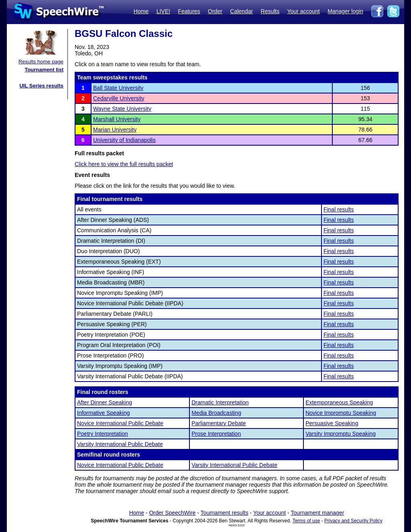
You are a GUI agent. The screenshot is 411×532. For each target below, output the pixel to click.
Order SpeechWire (172, 513)
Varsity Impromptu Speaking (341, 434)
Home (141, 11)
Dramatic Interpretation (220, 402)
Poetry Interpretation (103, 434)
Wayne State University (122, 109)
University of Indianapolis (124, 140)
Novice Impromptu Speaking (341, 413)
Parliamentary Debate (219, 423)
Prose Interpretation (216, 434)
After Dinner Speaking (105, 402)
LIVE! (163, 11)
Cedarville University (119, 98)
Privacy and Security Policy (353, 521)
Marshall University (117, 119)
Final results (339, 209)
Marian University (115, 130)
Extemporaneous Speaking (339, 402)
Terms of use (306, 521)
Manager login (345, 11)
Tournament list (44, 70)
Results (270, 11)
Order (215, 11)
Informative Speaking (104, 413)
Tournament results (225, 513)
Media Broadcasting (216, 413)
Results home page (41, 62)
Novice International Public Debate (120, 423)
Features (189, 11)
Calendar (241, 11)
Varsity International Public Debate (120, 444)
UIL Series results (41, 86)
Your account (303, 11)
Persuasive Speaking (332, 423)
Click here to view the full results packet (124, 164)
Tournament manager (317, 513)
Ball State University (118, 88)
